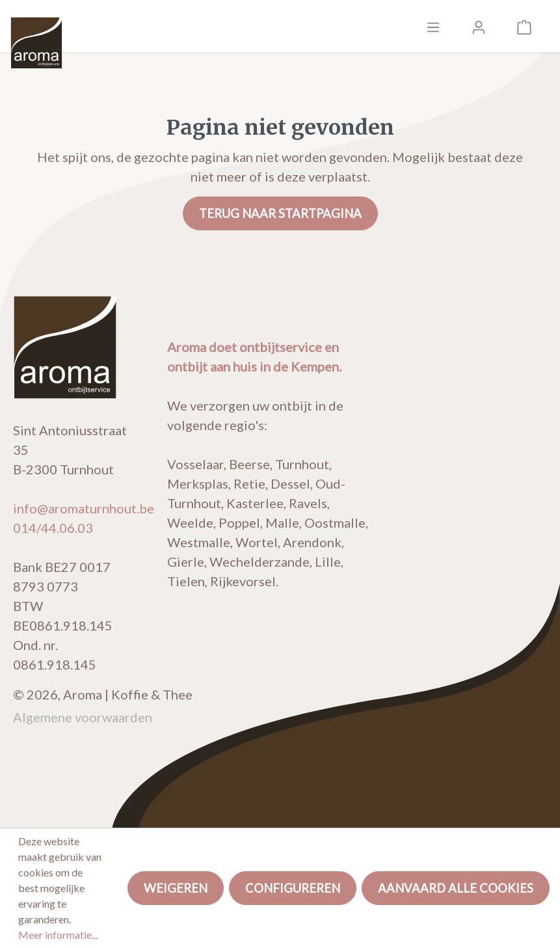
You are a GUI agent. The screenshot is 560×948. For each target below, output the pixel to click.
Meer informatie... (58, 935)
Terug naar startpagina (280, 213)
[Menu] (433, 26)
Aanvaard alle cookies (456, 888)
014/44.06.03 (53, 528)
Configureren (293, 888)
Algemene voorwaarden (83, 717)
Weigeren (176, 888)
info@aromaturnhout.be (84, 508)
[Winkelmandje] (524, 26)
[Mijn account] (479, 26)
